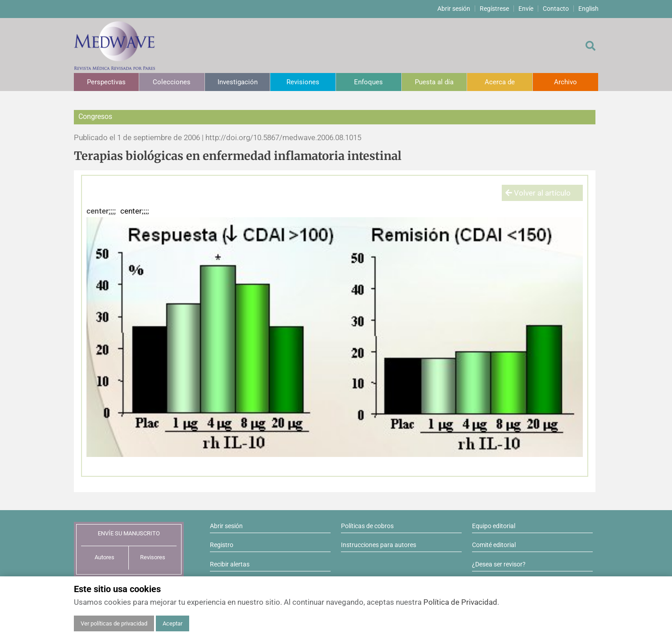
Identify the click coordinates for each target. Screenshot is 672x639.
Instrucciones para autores (379, 545)
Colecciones (172, 82)
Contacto (556, 9)
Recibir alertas (230, 564)
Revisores (153, 557)
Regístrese (494, 9)
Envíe (526, 9)
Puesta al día (434, 82)
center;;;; (101, 211)
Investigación (238, 82)
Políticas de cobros (367, 526)
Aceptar (173, 623)
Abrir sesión (454, 9)
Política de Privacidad (460, 602)
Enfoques (368, 82)
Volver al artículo (538, 193)
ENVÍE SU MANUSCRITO (129, 533)
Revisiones (303, 82)
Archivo (565, 82)
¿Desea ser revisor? (499, 564)
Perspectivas (106, 82)
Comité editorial (494, 545)
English (588, 9)
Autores (104, 557)
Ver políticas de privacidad (114, 623)
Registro (222, 545)
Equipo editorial (494, 526)
